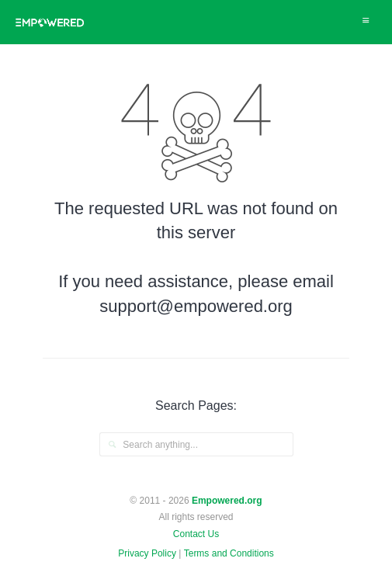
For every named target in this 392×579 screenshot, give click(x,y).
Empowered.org (227, 501)
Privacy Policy (147, 553)
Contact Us (196, 534)
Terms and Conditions (229, 553)
